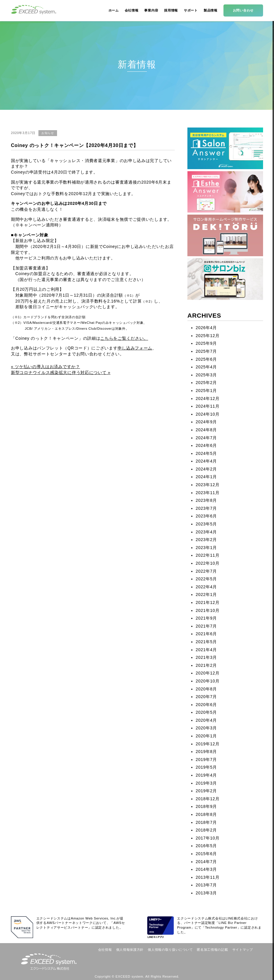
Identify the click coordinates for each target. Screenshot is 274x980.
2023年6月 (206, 516)
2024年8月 (206, 430)
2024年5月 (206, 453)
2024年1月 (206, 477)
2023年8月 (206, 500)
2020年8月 (206, 689)
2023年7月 (206, 508)
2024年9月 (206, 422)
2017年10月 (207, 838)
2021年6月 (206, 634)
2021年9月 (206, 618)
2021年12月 (207, 602)
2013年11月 (207, 877)
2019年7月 (206, 759)
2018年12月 (207, 799)
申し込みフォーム (135, 348)
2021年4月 (206, 650)
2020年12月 (207, 673)
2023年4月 (206, 532)
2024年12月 (207, 398)
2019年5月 (206, 767)
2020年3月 (206, 728)
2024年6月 (206, 445)
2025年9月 (206, 343)
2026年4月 (206, 328)
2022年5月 (206, 579)
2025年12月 (207, 336)
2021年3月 (206, 657)
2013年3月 (206, 893)
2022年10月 (207, 563)
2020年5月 (206, 712)
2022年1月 (206, 594)
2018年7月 (206, 822)
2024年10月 (207, 414)
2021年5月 (206, 642)
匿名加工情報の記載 (212, 950)
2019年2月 (206, 791)
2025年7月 (206, 351)
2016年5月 (206, 846)
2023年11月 (207, 493)
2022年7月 (206, 571)
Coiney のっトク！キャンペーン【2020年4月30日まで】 (74, 145)
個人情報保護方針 (130, 950)
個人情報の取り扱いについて (170, 950)
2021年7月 (206, 626)
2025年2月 (206, 383)
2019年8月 (206, 752)
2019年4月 (206, 775)
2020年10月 (207, 681)
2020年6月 (206, 705)
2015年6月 (206, 854)
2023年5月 (206, 524)
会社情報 (105, 950)
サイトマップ (243, 950)
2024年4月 (206, 461)
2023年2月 (206, 540)
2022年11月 (207, 555)
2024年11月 (207, 406)
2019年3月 (206, 783)
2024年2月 (206, 469)
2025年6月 (206, 359)
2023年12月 (207, 485)
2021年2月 (206, 665)
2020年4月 (206, 720)
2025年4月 (206, 367)
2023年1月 (206, 548)
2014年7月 (206, 862)
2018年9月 (206, 806)
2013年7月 (206, 885)
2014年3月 (206, 869)
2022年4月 (206, 587)
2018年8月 (206, 814)
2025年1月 (206, 391)
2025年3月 (206, 375)
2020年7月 (206, 697)
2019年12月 (207, 744)
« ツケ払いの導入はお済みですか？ (46, 367)
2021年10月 (207, 610)
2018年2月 (206, 830)
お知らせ (48, 133)
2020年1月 (206, 736)
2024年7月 (206, 438)
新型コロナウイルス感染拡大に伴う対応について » (61, 373)
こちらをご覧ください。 (124, 338)
